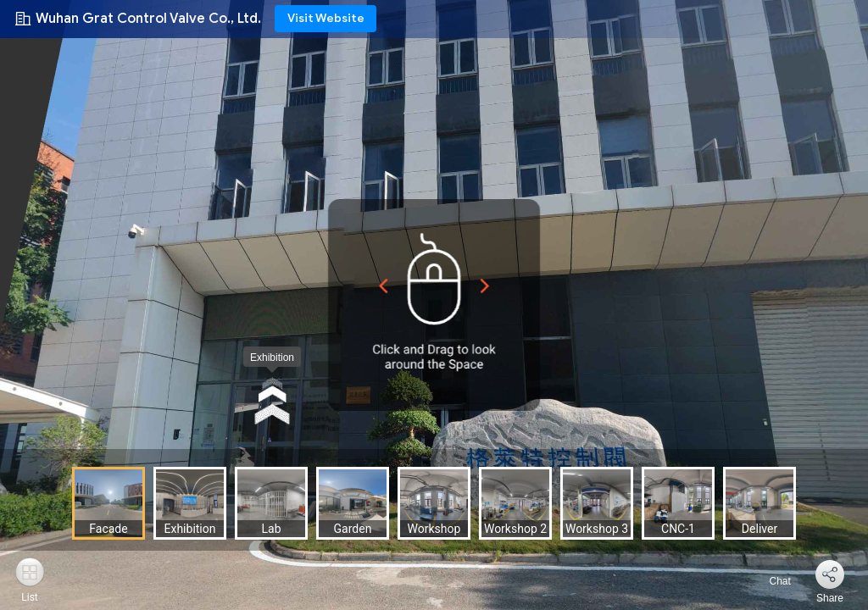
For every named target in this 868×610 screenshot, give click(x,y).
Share (830, 598)
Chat (770, 581)
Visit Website (326, 18)
